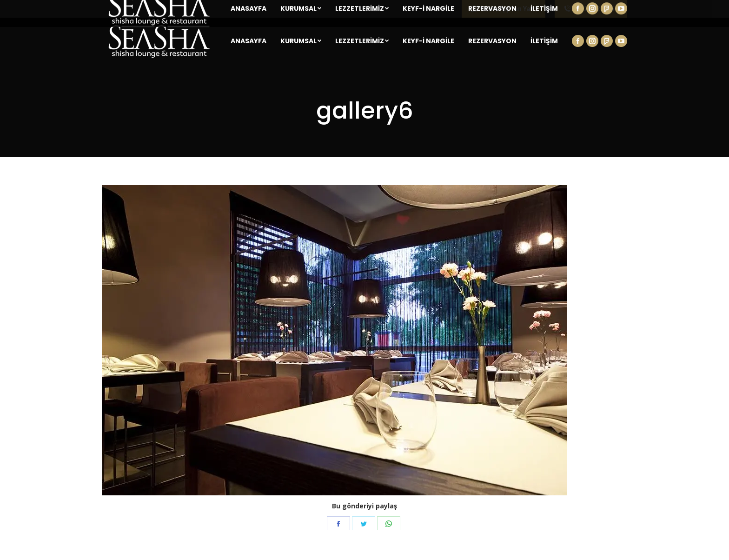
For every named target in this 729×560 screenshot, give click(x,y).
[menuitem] (249, 41)
